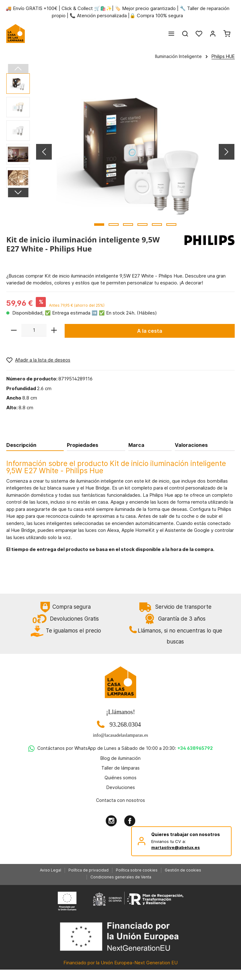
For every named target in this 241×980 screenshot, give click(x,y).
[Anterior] (44, 152)
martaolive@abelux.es (176, 847)
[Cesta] (227, 34)
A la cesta (150, 331)
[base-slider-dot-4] (142, 225)
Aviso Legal (51, 870)
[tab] (35, 445)
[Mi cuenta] (213, 34)
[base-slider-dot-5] (157, 225)
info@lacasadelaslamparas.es (120, 735)
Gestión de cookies (183, 870)
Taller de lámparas (120, 768)
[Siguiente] (227, 152)
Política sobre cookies (137, 870)
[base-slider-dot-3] (128, 225)
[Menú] (171, 34)
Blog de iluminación (120, 758)
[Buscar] (185, 34)
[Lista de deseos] (199, 34)
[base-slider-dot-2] (114, 225)
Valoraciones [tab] (191, 445)
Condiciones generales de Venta (121, 877)
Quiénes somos (120, 778)
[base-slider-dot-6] (171, 225)
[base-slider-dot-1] (99, 225)
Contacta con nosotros (120, 800)
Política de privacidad (88, 870)
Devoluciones (121, 787)
